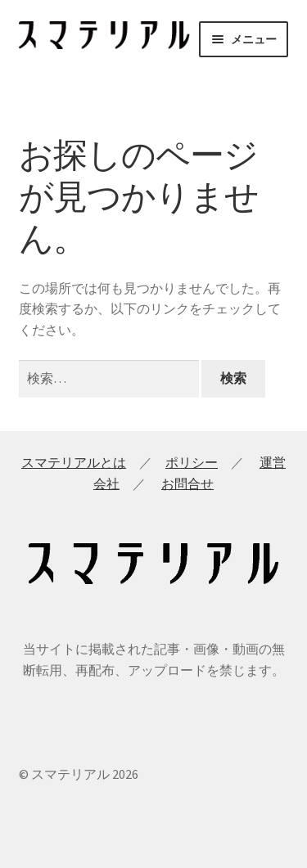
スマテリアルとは (74, 462)
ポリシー (192, 462)
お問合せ (187, 483)
